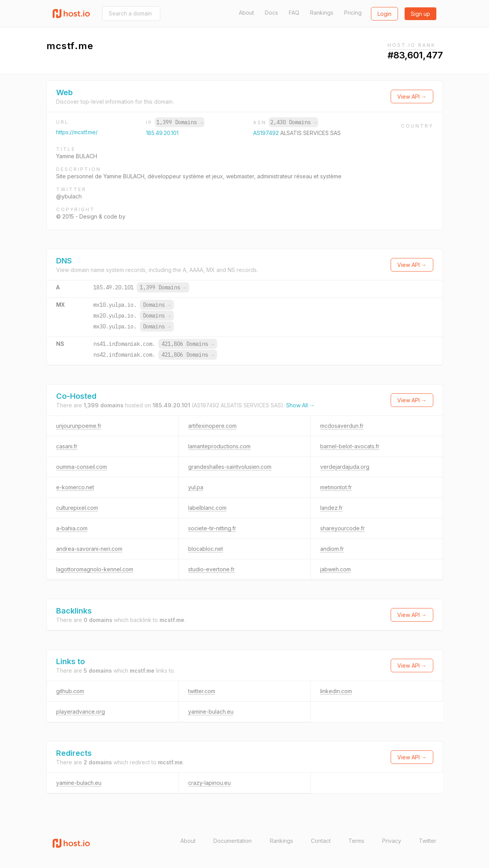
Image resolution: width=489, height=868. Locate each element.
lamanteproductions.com (219, 446)
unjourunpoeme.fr (79, 426)
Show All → (300, 405)
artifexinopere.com (212, 426)
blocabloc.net (206, 549)
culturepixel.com (77, 508)
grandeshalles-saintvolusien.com (230, 467)
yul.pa (196, 487)
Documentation (232, 841)
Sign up (420, 14)
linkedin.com (336, 691)
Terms (356, 841)
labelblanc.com (207, 508)
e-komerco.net (75, 487)
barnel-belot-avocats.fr (350, 446)
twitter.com (202, 691)
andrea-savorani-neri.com (89, 549)
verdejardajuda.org (345, 467)
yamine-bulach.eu (211, 712)
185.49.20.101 (162, 133)
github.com (70, 691)
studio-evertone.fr (211, 569)
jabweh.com (335, 569)
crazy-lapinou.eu (209, 783)
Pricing (353, 13)
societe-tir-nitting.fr (212, 528)
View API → (412, 97)
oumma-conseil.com (81, 467)
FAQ (294, 13)
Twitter (428, 841)
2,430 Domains (293, 122)
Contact (321, 841)
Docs (271, 13)
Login (384, 14)
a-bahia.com (72, 528)
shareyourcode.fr (342, 528)
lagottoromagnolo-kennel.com (95, 569)
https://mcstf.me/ (77, 132)
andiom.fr (332, 549)
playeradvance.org (81, 712)
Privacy (392, 841)
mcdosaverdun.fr (342, 426)
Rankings (322, 13)
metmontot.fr (336, 487)
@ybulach (69, 196)
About (246, 13)
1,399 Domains (180, 122)
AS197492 (267, 133)
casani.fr (67, 446)
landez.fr (331, 508)
